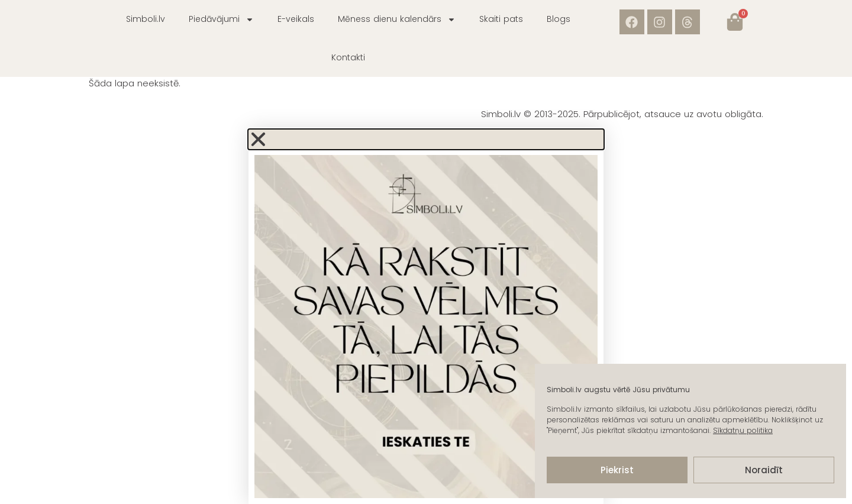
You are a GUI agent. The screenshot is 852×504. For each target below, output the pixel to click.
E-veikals (296, 19)
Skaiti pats (501, 19)
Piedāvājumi (221, 20)
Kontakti (348, 57)
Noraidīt (764, 470)
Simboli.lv (146, 19)
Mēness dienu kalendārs (397, 20)
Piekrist (617, 470)
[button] (426, 139)
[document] (426, 317)
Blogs (559, 19)
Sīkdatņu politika (743, 430)
